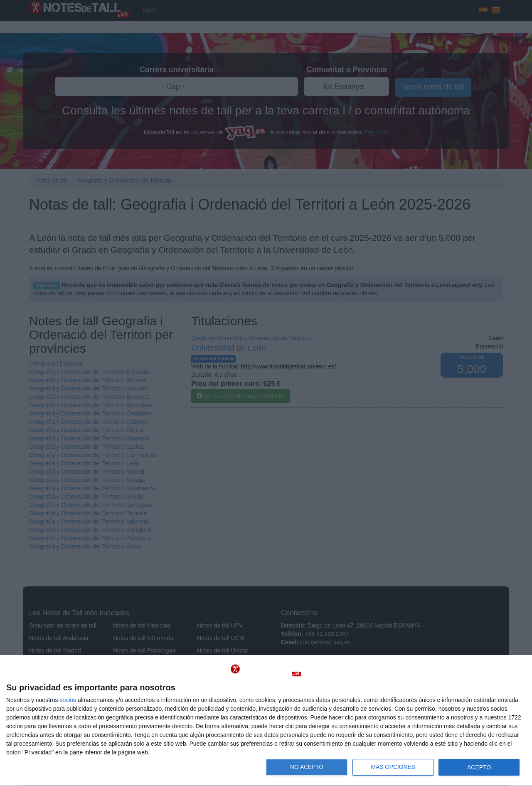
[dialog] (266, 721)
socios (68, 700)
